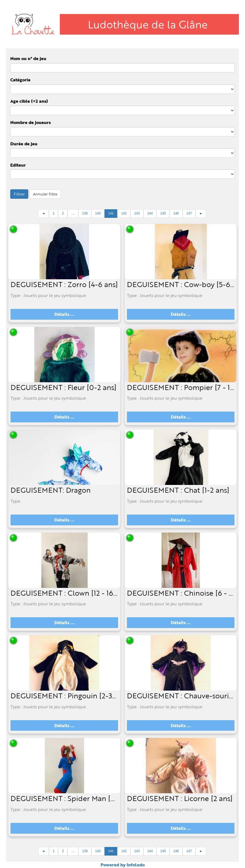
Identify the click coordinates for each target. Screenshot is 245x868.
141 (111, 213)
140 (98, 213)
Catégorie (20, 80)
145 (163, 213)
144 (150, 213)
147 (189, 213)
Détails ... (64, 314)
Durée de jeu (24, 144)
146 (176, 213)
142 (124, 213)
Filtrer (19, 194)
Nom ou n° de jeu (28, 59)
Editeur (18, 165)
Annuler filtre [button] (45, 194)
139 (85, 213)
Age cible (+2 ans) (29, 101)
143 (137, 213)
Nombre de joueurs (30, 122)
